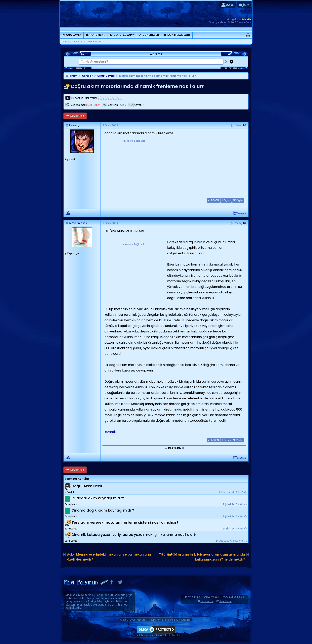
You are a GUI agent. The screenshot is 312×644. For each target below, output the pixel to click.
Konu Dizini (194, 597)
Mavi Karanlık (86, 595)
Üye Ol (228, 5)
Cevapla (239, 213)
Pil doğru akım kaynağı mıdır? (98, 498)
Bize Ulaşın (226, 601)
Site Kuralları (213, 597)
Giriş (244, 5)
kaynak (110, 432)
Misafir (247, 19)
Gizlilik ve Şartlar (235, 597)
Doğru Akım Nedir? (88, 486)
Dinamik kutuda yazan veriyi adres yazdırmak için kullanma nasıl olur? (134, 535)
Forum (72, 76)
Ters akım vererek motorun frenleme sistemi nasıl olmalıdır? (125, 523)
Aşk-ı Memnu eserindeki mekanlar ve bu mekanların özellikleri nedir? (109, 557)
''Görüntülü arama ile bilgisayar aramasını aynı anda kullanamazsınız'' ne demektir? (202, 557)
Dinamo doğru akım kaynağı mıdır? (103, 510)
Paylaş (226, 200)
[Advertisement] (134, 168)
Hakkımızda (207, 601)
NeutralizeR (185, 620)
